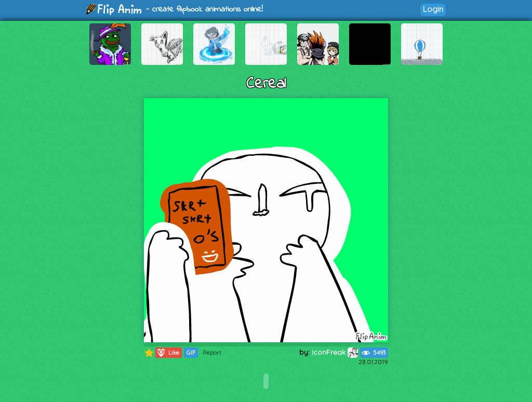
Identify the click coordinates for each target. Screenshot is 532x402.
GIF (191, 353)
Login (433, 9)
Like (168, 353)
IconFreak (335, 352)
